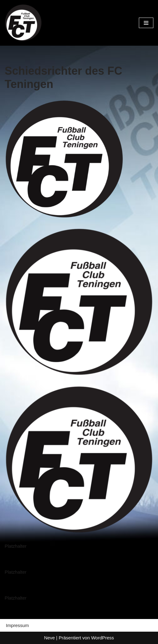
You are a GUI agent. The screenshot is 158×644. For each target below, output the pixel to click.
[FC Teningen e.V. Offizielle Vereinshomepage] (23, 23)
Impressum (17, 625)
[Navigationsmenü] (146, 23)
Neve (49, 638)
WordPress (103, 638)
